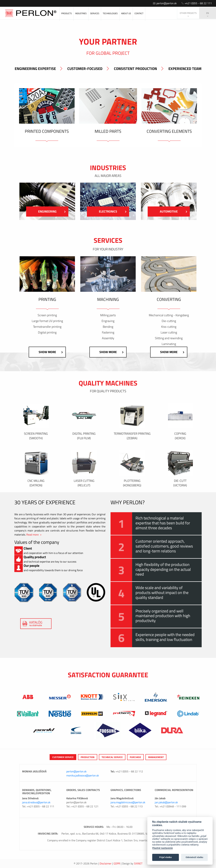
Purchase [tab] (135, 757)
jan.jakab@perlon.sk (166, 802)
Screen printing (47, 315)
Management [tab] (156, 757)
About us (126, 13)
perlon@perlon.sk (165, 3)
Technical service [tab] (112, 757)
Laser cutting (169, 332)
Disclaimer (106, 863)
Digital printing (47, 332)
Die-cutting (169, 321)
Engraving (108, 321)
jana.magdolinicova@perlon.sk (128, 802)
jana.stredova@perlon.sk (36, 802)
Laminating (169, 344)
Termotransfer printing (47, 327)
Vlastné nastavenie (163, 848)
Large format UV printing (47, 321)
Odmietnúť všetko (194, 857)
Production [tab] (88, 757)
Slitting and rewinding (169, 338)
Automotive (173, 211)
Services (95, 13)
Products (66, 13)
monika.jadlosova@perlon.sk (83, 775)
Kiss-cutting (169, 327)
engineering (52, 211)
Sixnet (138, 863)
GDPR (117, 863)
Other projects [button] (188, 14)
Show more (51, 352)
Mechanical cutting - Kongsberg (169, 315)
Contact (139, 13)
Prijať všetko (166, 857)
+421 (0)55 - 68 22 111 (197, 3)
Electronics (113, 211)
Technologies (110, 13)
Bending (108, 327)
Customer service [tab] (63, 757)
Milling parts (108, 315)
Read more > (34, 535)
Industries (81, 13)
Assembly (108, 338)
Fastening (108, 332)
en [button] (208, 14)
